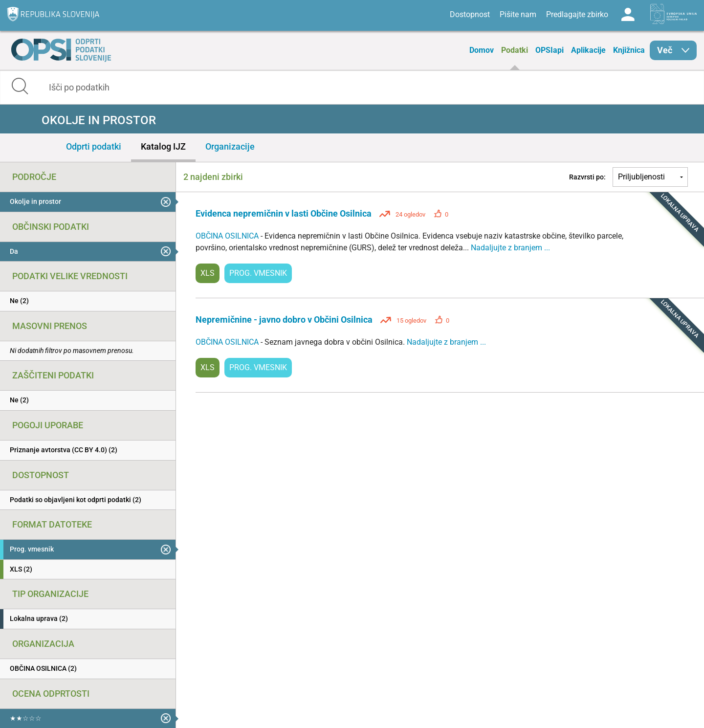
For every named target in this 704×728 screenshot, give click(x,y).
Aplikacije (588, 50)
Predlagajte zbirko (577, 14)
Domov (482, 50)
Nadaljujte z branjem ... (510, 248)
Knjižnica (629, 50)
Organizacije (230, 146)
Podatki (515, 50)
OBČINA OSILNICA (228, 236)
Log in (628, 15)
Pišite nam (518, 14)
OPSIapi (550, 50)
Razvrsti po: (587, 177)
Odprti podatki (94, 146)
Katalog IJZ (163, 146)
